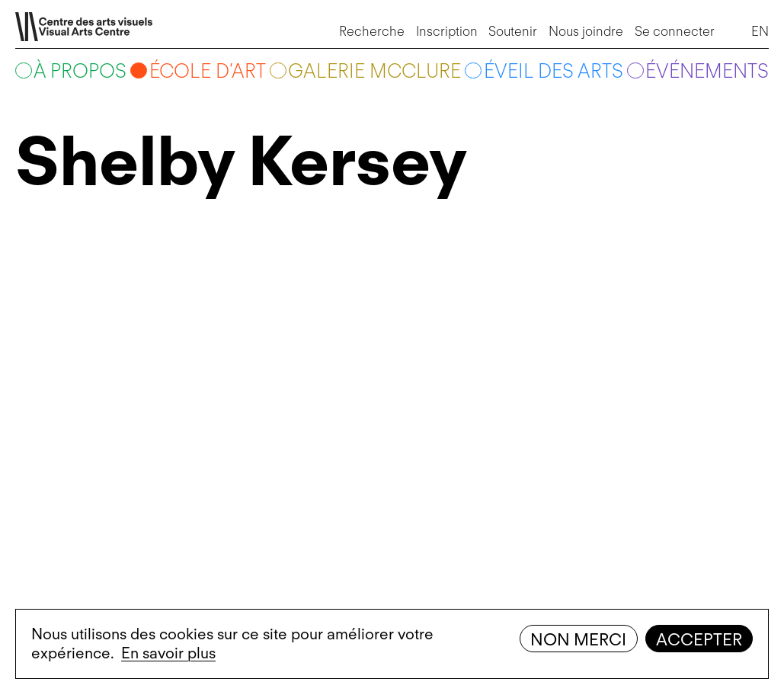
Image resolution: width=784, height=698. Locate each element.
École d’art (208, 71)
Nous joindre (586, 31)
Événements (707, 71)
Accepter (699, 639)
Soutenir (513, 31)
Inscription (447, 31)
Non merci (578, 639)
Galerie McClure (374, 71)
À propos (80, 71)
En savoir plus (168, 653)
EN (760, 31)
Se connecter (675, 31)
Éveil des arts (554, 71)
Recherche (372, 31)
